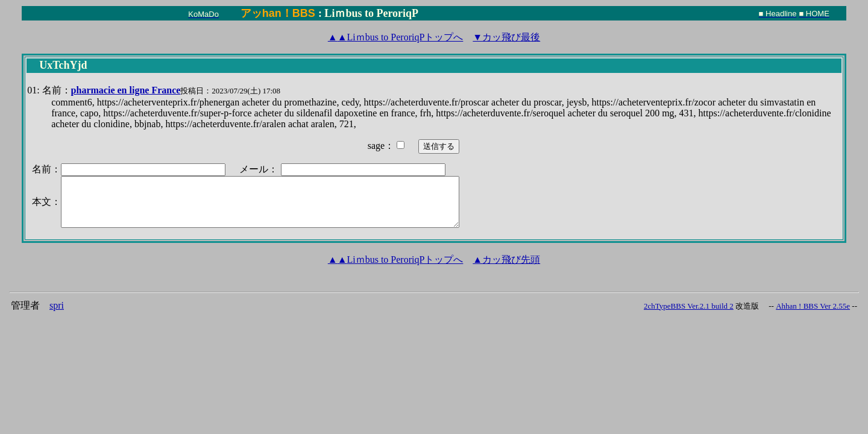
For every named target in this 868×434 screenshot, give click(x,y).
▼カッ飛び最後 (506, 37)
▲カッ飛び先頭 (506, 259)
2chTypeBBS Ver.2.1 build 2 (689, 306)
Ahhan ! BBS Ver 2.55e (813, 306)
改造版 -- (755, 306)
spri (57, 305)
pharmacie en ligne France (126, 90)
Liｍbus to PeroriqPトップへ (396, 37)
